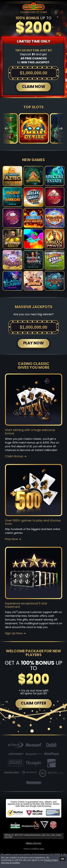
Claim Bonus (14, 456)
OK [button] (63, 859)
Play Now (11, 539)
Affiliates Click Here (33, 843)
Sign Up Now (14, 633)
